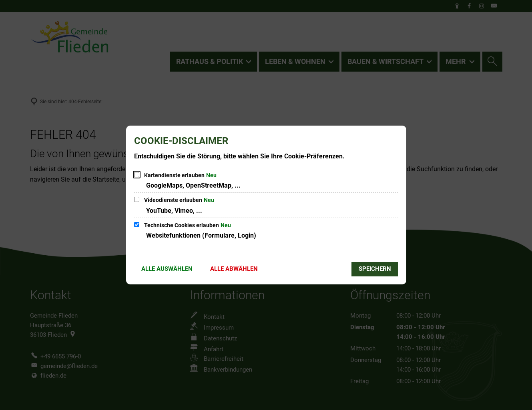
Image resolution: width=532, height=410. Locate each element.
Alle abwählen (234, 269)
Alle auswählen (167, 269)
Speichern (375, 269)
